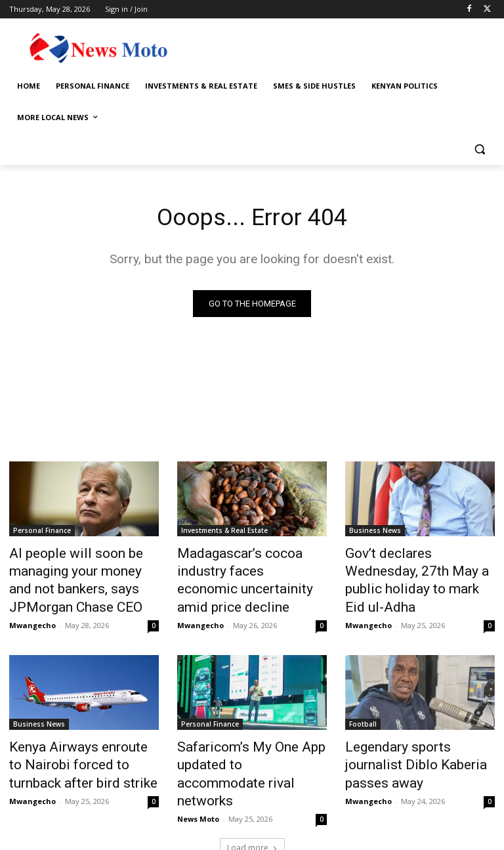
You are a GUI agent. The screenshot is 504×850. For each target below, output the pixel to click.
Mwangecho (32, 613)
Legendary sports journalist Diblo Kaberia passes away (413, 741)
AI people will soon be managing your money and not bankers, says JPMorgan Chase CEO (84, 576)
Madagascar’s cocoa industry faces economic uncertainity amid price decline (250, 568)
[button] (479, 149)
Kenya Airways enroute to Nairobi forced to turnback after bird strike (74, 748)
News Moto (198, 779)
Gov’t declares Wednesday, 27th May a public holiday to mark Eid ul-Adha (414, 568)
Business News (375, 532)
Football (363, 712)
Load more (252, 808)
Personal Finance (42, 532)
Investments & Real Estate (224, 532)
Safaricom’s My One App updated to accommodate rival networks (242, 748)
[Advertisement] (341, 46)
